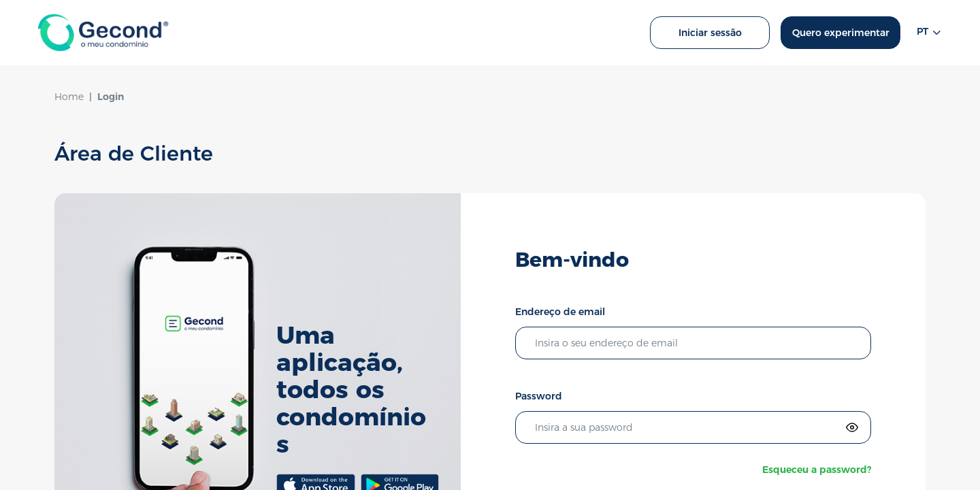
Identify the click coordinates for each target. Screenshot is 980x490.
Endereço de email (560, 312)
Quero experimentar (841, 33)
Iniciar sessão (710, 33)
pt (929, 33)
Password (539, 396)
